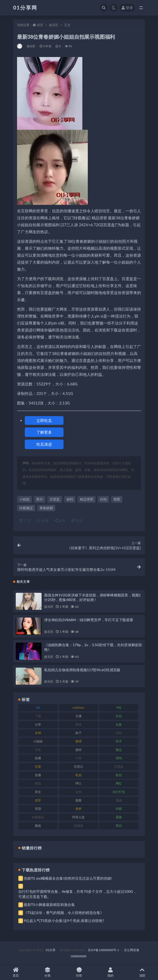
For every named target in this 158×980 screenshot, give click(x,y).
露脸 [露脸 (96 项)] (119, 817)
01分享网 (25, 7)
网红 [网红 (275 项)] (119, 783)
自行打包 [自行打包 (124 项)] (119, 792)
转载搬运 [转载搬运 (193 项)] (38, 817)
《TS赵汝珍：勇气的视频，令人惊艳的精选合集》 (64, 913)
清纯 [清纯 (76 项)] (119, 758)
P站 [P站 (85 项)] (119, 707)
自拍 (103, 499)
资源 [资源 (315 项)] (38, 809)
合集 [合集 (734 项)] (119, 724)
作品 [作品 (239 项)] (119, 716)
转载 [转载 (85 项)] (119, 809)
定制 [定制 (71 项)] (119, 733)
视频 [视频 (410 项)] (119, 800)
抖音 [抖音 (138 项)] (38, 750)
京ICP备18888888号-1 (104, 950)
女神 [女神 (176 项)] (38, 733)
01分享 (51, 950)
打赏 (25, 520)
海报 (60, 520)
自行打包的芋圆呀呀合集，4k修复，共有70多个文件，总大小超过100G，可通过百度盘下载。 (77, 894)
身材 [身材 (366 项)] (78, 809)
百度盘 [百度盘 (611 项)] (119, 767)
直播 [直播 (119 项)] (38, 775)
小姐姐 (24, 499)
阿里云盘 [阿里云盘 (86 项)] (78, 817)
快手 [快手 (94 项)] (119, 741)
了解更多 (44, 432)
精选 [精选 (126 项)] (38, 783)
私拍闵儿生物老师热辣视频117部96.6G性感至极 (82, 670)
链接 (77, 520)
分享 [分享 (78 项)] (38, 724)
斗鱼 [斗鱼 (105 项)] (78, 758)
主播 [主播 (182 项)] (78, 716)
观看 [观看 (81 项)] (78, 800)
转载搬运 (26, 508)
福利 (70, 499)
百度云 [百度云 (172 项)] (78, 767)
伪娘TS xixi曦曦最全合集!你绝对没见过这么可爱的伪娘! (68, 878)
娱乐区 (54, 25)
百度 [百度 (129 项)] (38, 767)
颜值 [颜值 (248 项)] (38, 826)
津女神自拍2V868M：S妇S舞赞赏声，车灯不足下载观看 (89, 620)
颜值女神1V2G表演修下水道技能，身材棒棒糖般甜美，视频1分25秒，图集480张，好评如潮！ (92, 597)
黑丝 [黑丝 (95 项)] (119, 826)
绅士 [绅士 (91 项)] (78, 783)
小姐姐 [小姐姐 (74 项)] (38, 741)
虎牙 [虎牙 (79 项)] (38, 800)
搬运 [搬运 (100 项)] (119, 750)
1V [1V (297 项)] (38, 707)
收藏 (42, 520)
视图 (117, 499)
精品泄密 (86, 499)
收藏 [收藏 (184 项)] (38, 758)
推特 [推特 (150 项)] (78, 750)
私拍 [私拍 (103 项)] (78, 775)
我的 (110, 972)
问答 (79, 972)
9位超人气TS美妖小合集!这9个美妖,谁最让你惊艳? (64, 921)
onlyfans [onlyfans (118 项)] (78, 707)
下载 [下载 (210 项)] (38, 716)
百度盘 (55, 499)
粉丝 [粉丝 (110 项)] (119, 775)
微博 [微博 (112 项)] (78, 741)
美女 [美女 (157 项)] (38, 792)
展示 (40, 499)
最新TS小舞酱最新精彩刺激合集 (49, 905)
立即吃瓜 (44, 420)
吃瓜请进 (44, 444)
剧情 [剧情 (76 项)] (78, 724)
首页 (40, 25)
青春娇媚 (46, 508)
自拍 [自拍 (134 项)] (78, 792)
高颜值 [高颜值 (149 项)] (78, 826)
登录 (127, 8)
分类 (47, 972)
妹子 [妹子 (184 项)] (78, 733)
